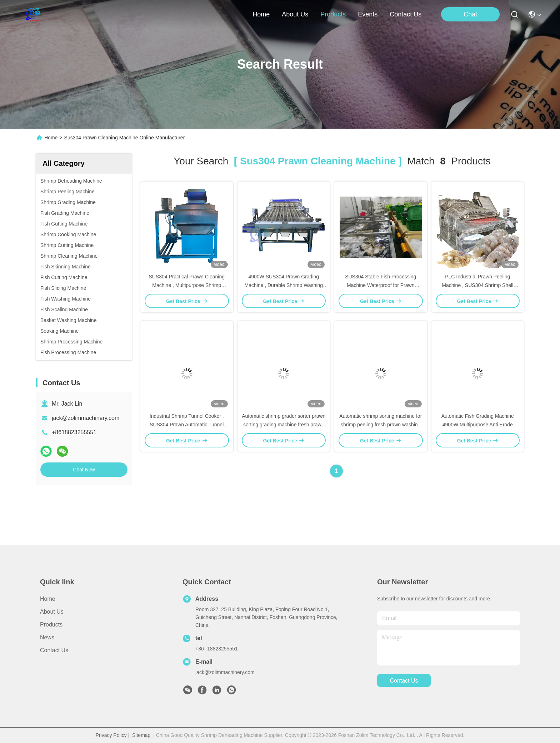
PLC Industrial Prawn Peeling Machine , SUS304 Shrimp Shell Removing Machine (477, 285)
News (47, 637)
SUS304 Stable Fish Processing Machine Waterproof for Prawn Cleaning (381, 285)
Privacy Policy (111, 735)
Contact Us (54, 650)
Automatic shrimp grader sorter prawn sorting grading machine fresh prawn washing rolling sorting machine (284, 425)
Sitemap (141, 735)
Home (261, 14)
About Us (52, 612)
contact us (406, 14)
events (368, 14)
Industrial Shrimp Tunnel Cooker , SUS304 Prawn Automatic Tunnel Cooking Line (187, 425)
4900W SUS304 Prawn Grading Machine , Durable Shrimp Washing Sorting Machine (284, 285)
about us (295, 14)
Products (51, 625)
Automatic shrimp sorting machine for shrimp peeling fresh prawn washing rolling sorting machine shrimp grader (381, 425)
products (333, 14)
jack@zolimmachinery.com (86, 418)
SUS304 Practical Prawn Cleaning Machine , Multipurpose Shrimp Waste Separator (187, 285)
